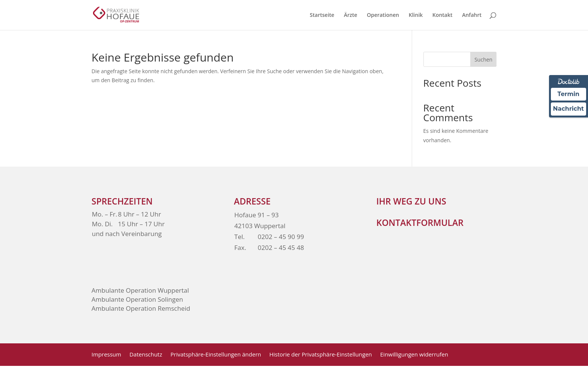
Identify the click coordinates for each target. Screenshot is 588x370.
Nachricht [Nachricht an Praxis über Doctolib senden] (568, 109)
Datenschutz (146, 355)
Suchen (483, 59)
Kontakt (442, 15)
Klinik (416, 15)
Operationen (383, 15)
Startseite (322, 15)
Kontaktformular (420, 223)
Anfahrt (472, 15)
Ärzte (351, 15)
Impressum (106, 355)
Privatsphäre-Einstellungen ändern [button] (216, 355)
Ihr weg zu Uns (411, 201)
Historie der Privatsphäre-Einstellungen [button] (321, 355)
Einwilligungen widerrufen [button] (414, 355)
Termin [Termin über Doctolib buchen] (569, 94)
